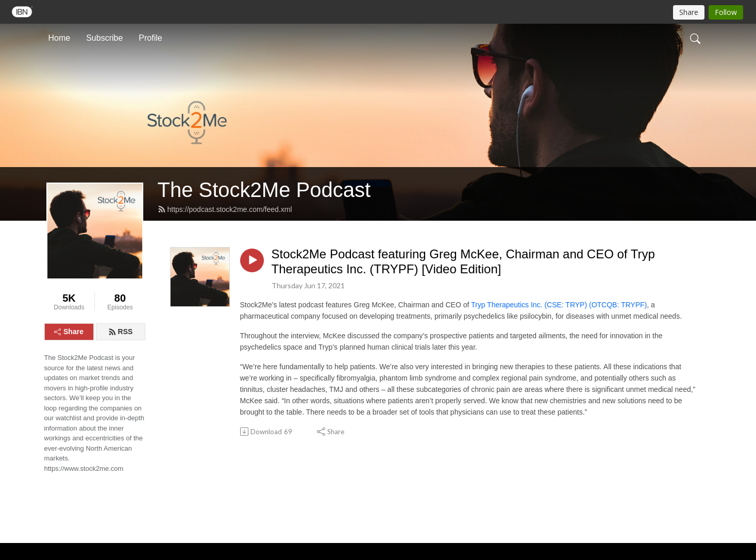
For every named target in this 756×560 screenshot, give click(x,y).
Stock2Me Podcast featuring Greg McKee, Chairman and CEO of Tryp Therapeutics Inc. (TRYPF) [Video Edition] (463, 261)
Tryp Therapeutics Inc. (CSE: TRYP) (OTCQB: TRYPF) (559, 305)
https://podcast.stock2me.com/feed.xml (225, 209)
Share (69, 332)
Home (60, 38)
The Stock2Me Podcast (264, 190)
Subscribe (104, 38)
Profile (150, 38)
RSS (121, 332)
